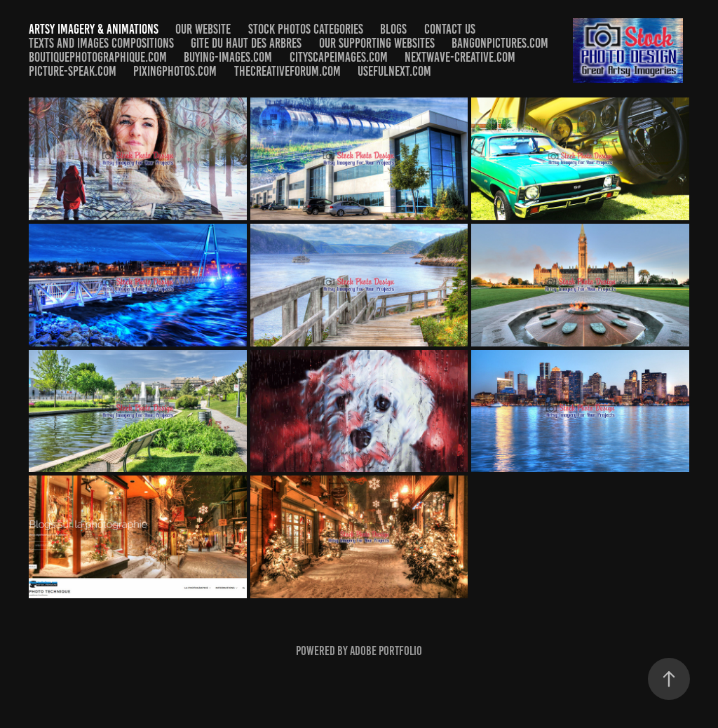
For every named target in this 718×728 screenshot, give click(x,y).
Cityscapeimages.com (339, 57)
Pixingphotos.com (175, 71)
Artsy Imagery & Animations (94, 29)
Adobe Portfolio (386, 651)
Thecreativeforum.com (287, 71)
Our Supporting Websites (377, 43)
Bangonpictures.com (500, 43)
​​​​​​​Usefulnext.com (394, 71)
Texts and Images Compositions (101, 43)
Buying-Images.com (228, 57)
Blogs (393, 29)
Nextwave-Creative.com (460, 57)
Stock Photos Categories (306, 29)
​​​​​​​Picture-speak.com (73, 71)
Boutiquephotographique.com (98, 57)
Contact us (450, 29)
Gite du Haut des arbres (246, 43)
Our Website (203, 29)
